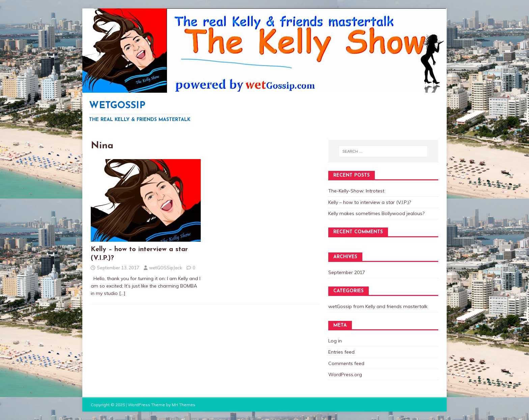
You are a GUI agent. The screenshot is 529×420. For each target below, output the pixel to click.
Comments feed (346, 363)
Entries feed (341, 352)
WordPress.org (345, 374)
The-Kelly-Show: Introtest (356, 191)
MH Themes (184, 405)
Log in (335, 341)
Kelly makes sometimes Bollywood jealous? (376, 213)
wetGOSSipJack (166, 268)
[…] (122, 293)
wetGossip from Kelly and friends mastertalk (378, 306)
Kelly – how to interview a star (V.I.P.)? (370, 202)
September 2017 (347, 272)
